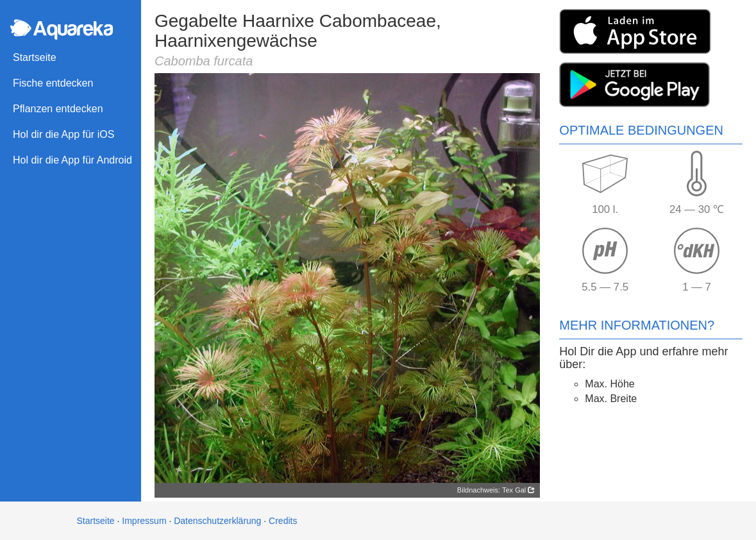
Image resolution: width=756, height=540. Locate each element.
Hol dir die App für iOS (63, 134)
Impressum (144, 521)
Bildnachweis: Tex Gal (496, 490)
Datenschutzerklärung (217, 521)
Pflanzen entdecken (58, 109)
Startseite (35, 57)
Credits (283, 521)
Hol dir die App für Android (72, 160)
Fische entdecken (53, 83)
